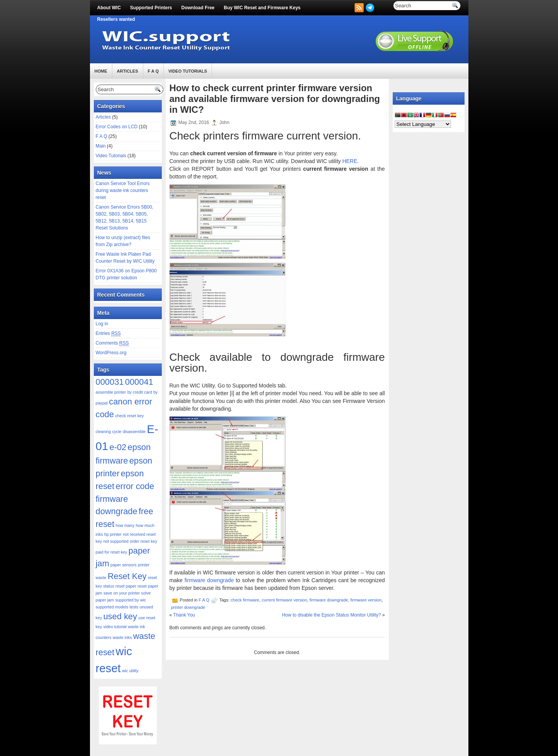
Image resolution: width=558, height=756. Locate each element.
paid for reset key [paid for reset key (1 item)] (112, 552)
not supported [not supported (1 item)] (116, 541)
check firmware (245, 600)
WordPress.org (111, 353)
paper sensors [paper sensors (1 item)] (124, 565)
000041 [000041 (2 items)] (139, 382)
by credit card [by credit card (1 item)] (140, 392)
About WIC (109, 8)
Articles (128, 71)
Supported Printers (151, 8)
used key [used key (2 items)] (120, 616)
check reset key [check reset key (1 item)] (129, 416)
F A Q (153, 71)
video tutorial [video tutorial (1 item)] (115, 627)
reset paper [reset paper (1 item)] (126, 586)
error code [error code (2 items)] (135, 486)
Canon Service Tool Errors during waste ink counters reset (123, 190)
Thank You (184, 615)
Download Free (198, 8)
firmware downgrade (209, 580)
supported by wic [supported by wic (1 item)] (131, 600)
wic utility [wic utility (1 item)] (130, 671)
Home (101, 71)
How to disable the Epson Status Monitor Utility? (331, 615)
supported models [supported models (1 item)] (112, 607)
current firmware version (284, 600)
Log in (102, 324)
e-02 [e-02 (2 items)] (118, 447)
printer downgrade (188, 607)
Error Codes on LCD (117, 127)
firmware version (366, 600)
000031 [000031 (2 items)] (110, 382)
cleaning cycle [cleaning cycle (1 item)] (109, 432)
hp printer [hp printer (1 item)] (113, 534)
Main (101, 146)
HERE (350, 161)
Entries (108, 334)
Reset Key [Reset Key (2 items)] (127, 576)
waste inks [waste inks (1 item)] (122, 637)
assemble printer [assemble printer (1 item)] (111, 392)
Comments (112, 343)
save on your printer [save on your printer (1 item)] (122, 593)
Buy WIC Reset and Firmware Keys (262, 8)
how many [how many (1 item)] (125, 525)
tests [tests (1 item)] (134, 607)
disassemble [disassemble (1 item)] (134, 432)
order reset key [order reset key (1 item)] (143, 541)
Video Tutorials (188, 71)
